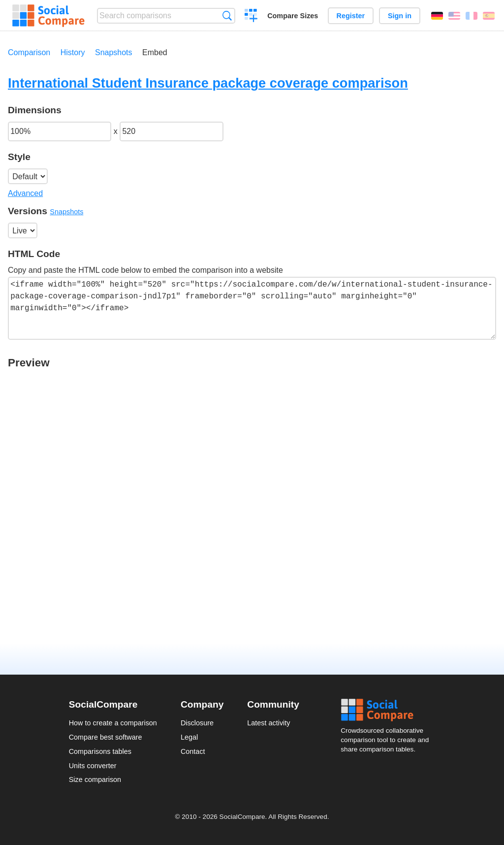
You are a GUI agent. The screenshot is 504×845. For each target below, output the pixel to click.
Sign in (400, 16)
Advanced (25, 193)
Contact (193, 751)
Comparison (29, 52)
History (73, 52)
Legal (189, 737)
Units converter (93, 766)
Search (227, 16)
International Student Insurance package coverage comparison (208, 83)
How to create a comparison (113, 723)
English (454, 16)
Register (351, 16)
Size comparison (95, 780)
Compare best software (106, 737)
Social (388, 710)
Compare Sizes (293, 16)
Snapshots (114, 52)
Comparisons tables (100, 751)
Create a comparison (251, 17)
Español (489, 16)
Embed (155, 52)
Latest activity (268, 723)
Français (472, 16)
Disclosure (197, 723)
